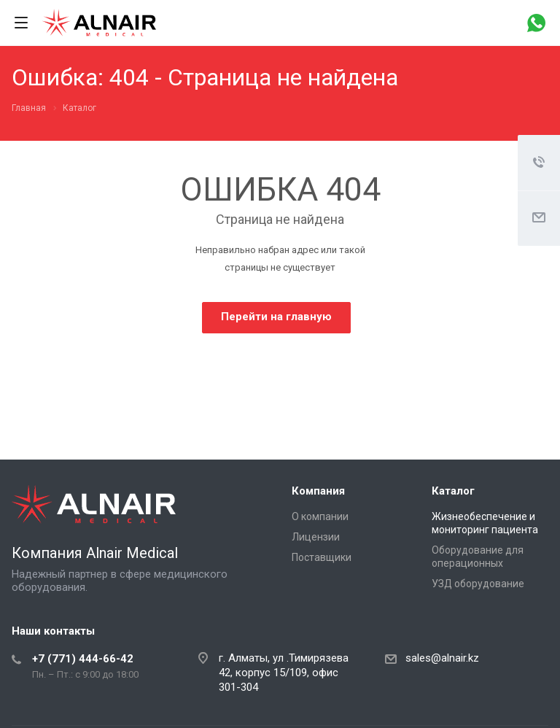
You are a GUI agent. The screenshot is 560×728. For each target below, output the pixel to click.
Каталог (453, 491)
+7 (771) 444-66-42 (83, 659)
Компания (318, 491)
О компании (320, 516)
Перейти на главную (276, 317)
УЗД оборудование (478, 584)
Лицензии (316, 537)
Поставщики (322, 557)
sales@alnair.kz (442, 658)
